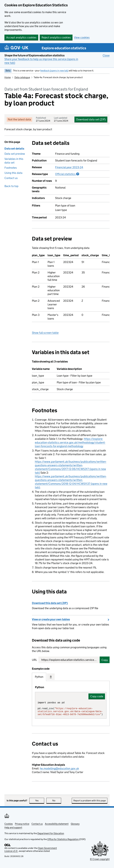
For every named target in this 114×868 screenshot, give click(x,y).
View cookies (82, 37)
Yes (40, 801)
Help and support (13, 827)
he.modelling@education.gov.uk (59, 768)
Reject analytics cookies (56, 37)
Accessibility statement (57, 824)
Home (8, 77)
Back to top (11, 186)
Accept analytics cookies (21, 37)
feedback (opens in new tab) (54, 71)
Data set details (14, 149)
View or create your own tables (51, 619)
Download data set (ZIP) (91, 119)
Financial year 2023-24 (69, 167)
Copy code (97, 696)
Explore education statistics (64, 48)
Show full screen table (45, 333)
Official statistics (67, 174)
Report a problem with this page (90, 801)
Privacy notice (22, 824)
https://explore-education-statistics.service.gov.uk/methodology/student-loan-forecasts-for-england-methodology (70, 442)
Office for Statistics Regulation (63, 839)
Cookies (9, 824)
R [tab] (51, 677)
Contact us (11, 178)
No (57, 801)
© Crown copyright (100, 859)
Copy (105, 660)
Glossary (75, 824)
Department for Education (51, 833)
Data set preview (15, 154)
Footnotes (11, 168)
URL (34, 660)
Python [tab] (39, 677)
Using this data (13, 173)
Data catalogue (22, 77)
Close (106, 55)
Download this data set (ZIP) (50, 603)
